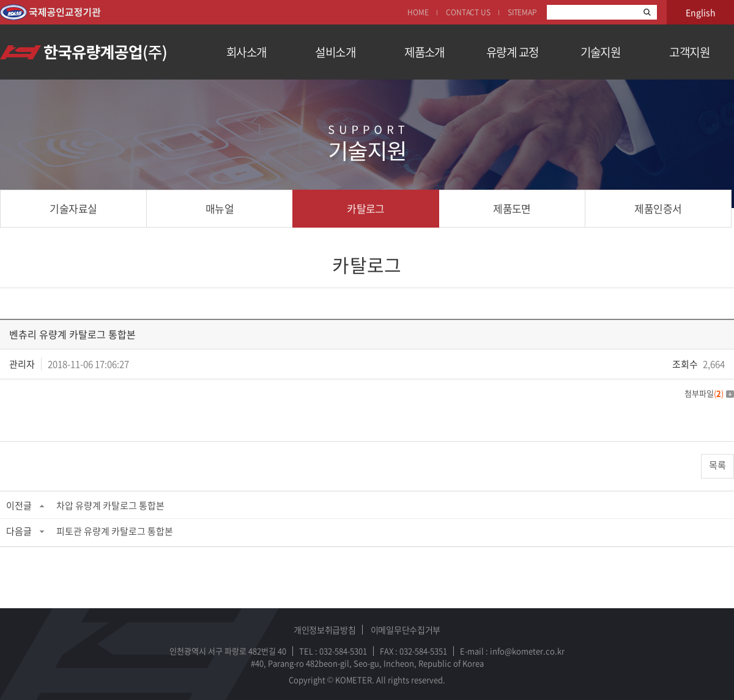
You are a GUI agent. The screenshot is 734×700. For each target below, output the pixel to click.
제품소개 (424, 52)
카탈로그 (366, 208)
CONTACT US (468, 12)
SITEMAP (522, 12)
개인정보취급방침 (325, 630)
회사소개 (247, 52)
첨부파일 (709, 393)
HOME (418, 12)
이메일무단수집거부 (406, 630)
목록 (717, 465)
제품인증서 (658, 208)
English (701, 12)
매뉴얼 (220, 208)
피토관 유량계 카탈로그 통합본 (115, 531)
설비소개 (335, 52)
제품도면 (512, 208)
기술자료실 (73, 208)
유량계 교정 (513, 52)
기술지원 (601, 52)
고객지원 (689, 52)
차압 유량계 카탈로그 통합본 (110, 505)
